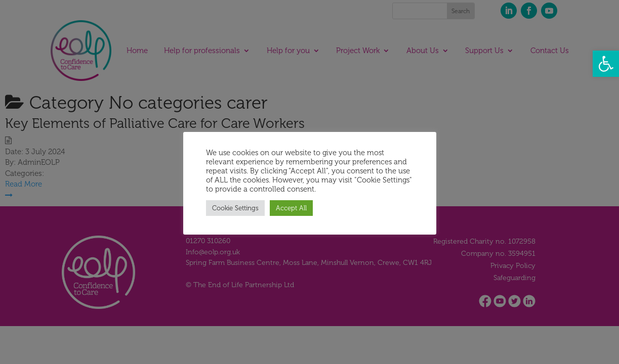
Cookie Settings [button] (235, 208)
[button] (606, 64)
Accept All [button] (291, 208)
